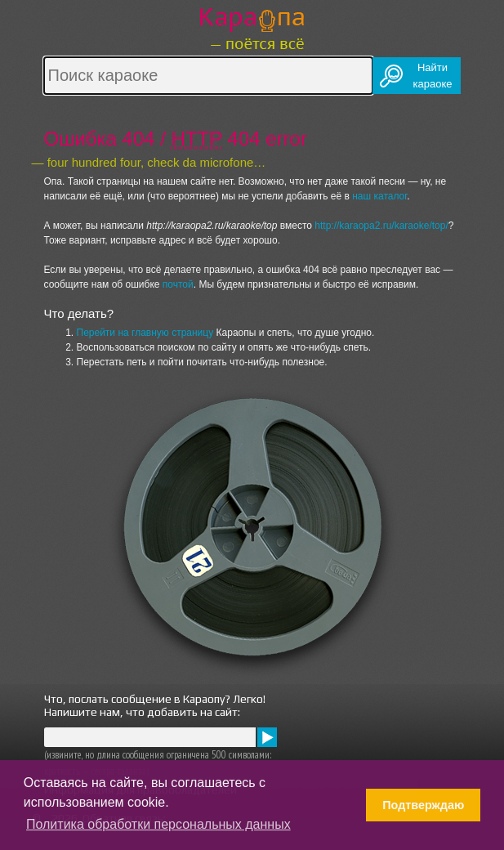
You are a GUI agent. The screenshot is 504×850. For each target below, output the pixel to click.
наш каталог (379, 196)
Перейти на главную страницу (145, 333)
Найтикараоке (433, 76)
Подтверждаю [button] (423, 805)
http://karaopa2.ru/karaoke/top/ (381, 226)
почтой (178, 284)
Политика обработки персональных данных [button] (158, 824)
